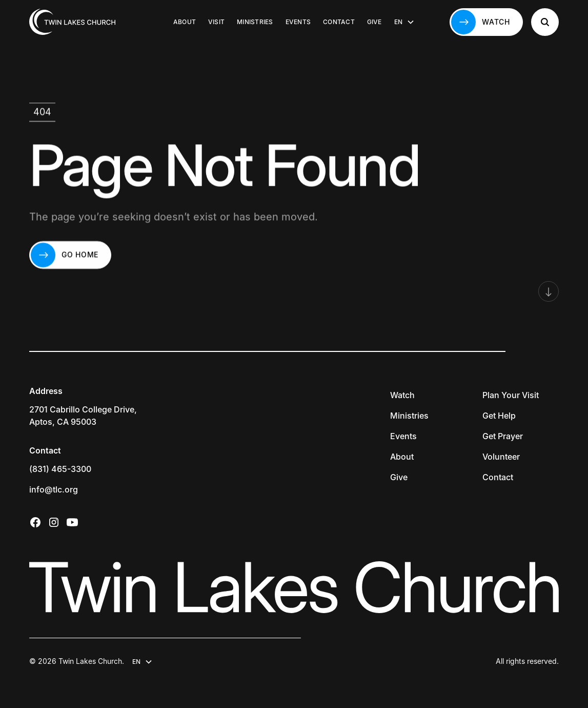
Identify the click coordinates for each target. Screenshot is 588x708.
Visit (216, 22)
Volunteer (501, 457)
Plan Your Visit (511, 395)
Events (298, 22)
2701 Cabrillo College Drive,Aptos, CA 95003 (83, 416)
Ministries (255, 22)
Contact (339, 22)
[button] (404, 22)
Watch (402, 395)
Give (374, 22)
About (185, 22)
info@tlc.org (54, 489)
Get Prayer (503, 436)
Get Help (499, 416)
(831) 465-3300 (60, 469)
